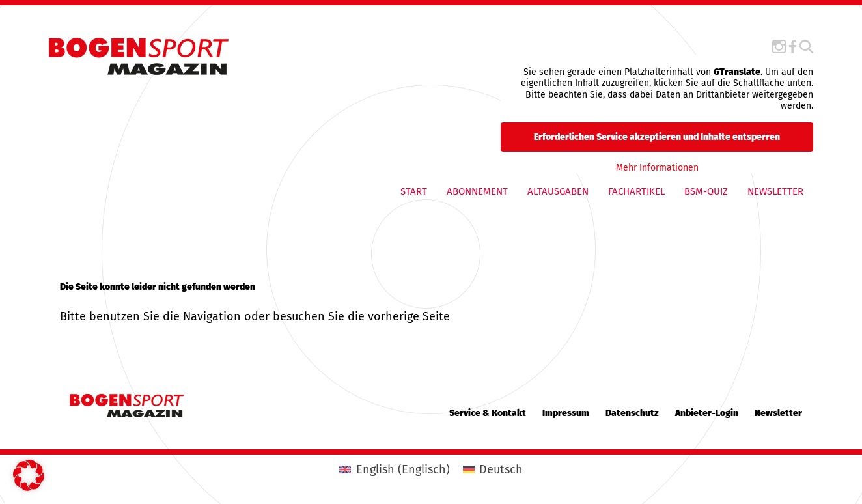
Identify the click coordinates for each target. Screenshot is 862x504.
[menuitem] (394, 469)
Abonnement (477, 191)
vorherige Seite (409, 316)
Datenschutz (632, 413)
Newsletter (775, 191)
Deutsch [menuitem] (501, 469)
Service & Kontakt (488, 413)
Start (414, 191)
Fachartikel (636, 191)
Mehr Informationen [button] (657, 167)
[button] (29, 475)
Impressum (566, 413)
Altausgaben (558, 191)
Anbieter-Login (707, 413)
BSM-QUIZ (706, 191)
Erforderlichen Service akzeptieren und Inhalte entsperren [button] (657, 136)
